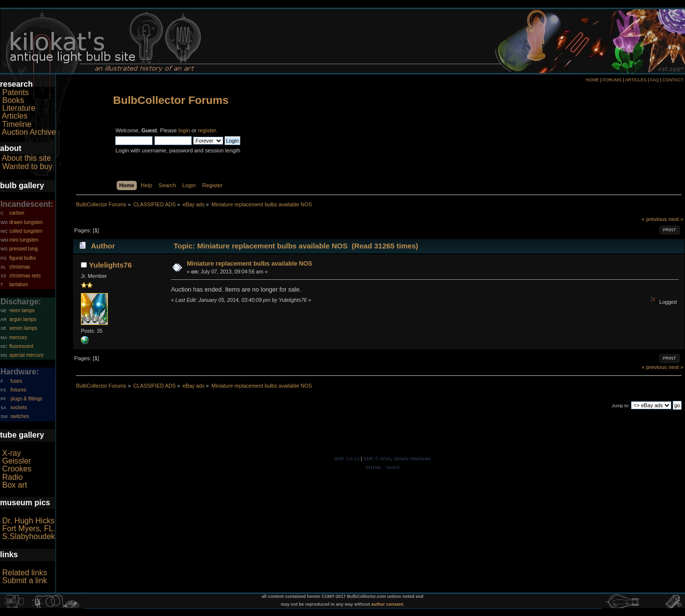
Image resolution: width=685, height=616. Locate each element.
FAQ (655, 80)
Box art (14, 485)
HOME (592, 80)
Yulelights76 (110, 265)
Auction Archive (29, 132)
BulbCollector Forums (171, 100)
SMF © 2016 (377, 458)
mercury (18, 337)
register (207, 130)
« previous (654, 219)
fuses (16, 381)
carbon (17, 213)
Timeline (17, 124)
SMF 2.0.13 (347, 458)
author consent (387, 604)
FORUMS (612, 80)
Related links (25, 573)
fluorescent (21, 346)
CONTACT (673, 80)
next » (676, 219)
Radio (12, 477)
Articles (15, 116)
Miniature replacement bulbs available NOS (250, 264)
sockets (19, 407)
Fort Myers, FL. (28, 529)
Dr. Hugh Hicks (28, 521)
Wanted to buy (27, 166)
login (184, 130)
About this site (27, 158)
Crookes (17, 469)
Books (13, 100)
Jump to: (621, 406)
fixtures (18, 390)
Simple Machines (412, 458)
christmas (20, 267)
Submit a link (25, 580)
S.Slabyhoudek (28, 536)
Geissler (16, 461)
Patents (15, 92)
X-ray (11, 453)
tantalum (19, 284)
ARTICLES (636, 80)
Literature (19, 108)
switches (20, 416)
